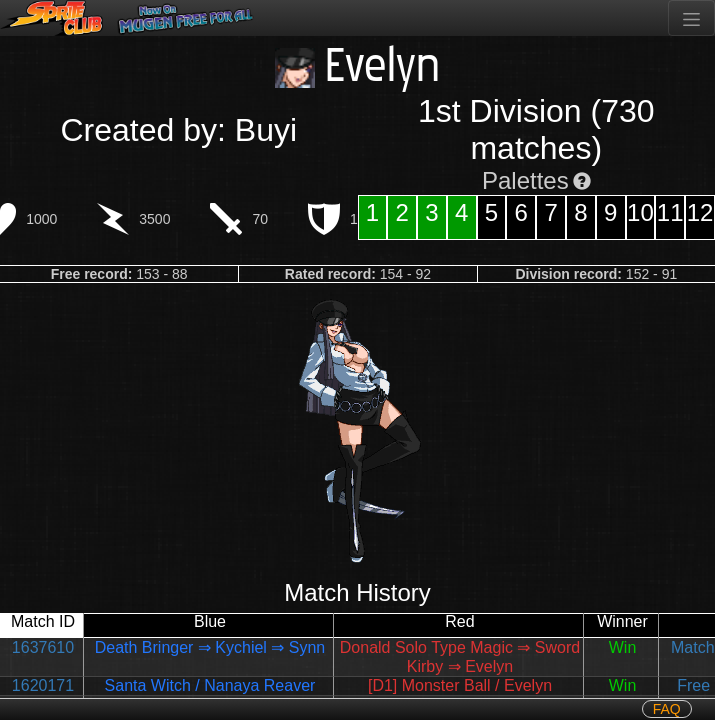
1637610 (43, 647)
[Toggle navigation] (691, 18)
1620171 (43, 685)
